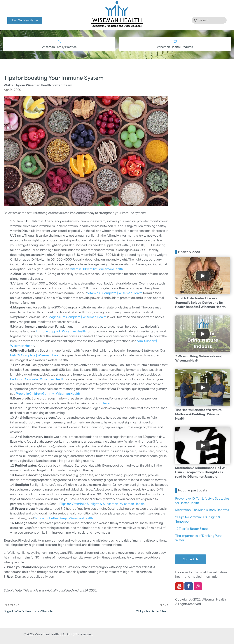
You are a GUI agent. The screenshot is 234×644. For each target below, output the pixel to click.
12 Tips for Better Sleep (191, 529)
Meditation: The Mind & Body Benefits (202, 510)
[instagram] (198, 589)
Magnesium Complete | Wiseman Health (77, 317)
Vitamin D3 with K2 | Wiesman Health (96, 269)
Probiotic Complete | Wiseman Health (37, 379)
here (106, 403)
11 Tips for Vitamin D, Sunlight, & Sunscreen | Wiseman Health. (101, 504)
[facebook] (189, 589)
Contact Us (191, 559)
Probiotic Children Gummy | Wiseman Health (48, 394)
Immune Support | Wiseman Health (61, 331)
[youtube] (179, 589)
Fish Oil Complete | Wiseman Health (36, 355)
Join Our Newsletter (25, 20)
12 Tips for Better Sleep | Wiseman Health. (64, 518)
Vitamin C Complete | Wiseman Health (115, 293)
